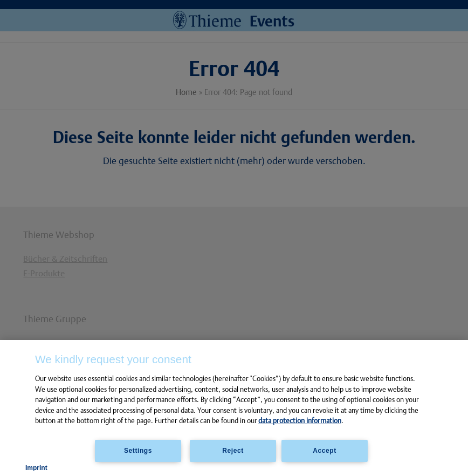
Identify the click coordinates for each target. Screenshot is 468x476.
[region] (234, 408)
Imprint (36, 468)
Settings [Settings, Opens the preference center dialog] (138, 451)
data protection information (300, 420)
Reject (233, 451)
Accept (325, 451)
